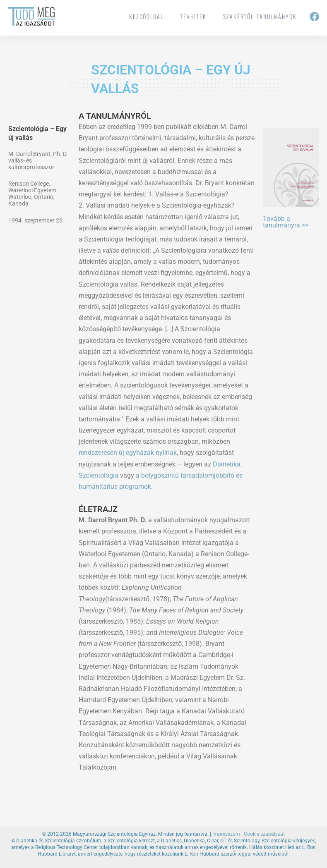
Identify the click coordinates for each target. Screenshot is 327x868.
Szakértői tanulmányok (260, 16)
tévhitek (193, 16)
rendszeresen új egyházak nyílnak (128, 453)
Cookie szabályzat (264, 834)
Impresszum (226, 834)
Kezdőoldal (146, 16)
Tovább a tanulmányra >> (286, 222)
